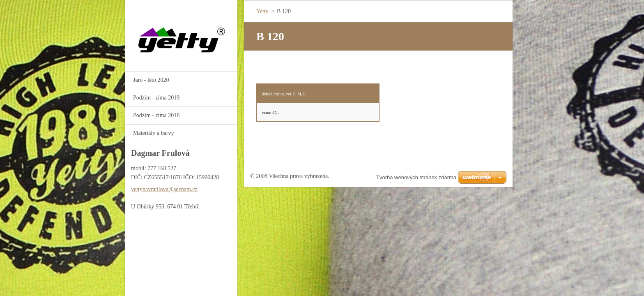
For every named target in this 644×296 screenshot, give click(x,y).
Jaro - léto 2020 (151, 80)
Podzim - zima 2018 (156, 115)
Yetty (262, 11)
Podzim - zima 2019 (156, 98)
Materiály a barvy (154, 133)
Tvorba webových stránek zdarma (416, 177)
